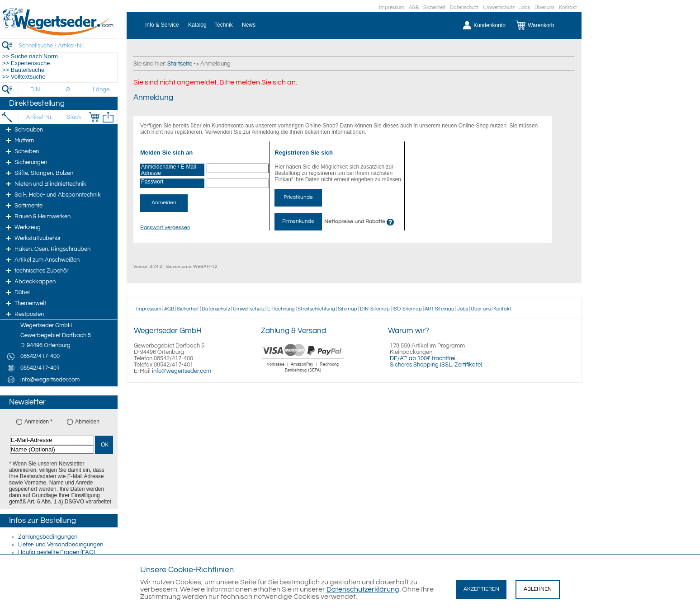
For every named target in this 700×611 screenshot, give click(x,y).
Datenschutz (464, 7)
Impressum (392, 7)
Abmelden (87, 422)
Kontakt (568, 7)
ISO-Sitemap (407, 309)
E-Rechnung (281, 309)
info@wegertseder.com (182, 371)
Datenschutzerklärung (363, 589)
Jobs (525, 7)
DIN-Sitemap (375, 309)
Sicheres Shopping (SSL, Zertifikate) (436, 365)
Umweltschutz (499, 7)
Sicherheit (434, 7)
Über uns (544, 7)
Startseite (180, 64)
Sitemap (348, 309)
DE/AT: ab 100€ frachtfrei (423, 358)
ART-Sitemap (440, 309)
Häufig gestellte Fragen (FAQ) (57, 552)
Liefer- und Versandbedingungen (61, 545)
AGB (414, 7)
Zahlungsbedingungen (48, 537)
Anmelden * (38, 422)
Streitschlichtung (316, 309)
